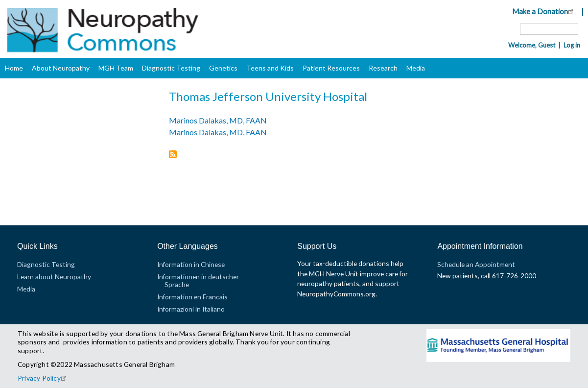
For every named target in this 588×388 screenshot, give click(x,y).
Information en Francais (192, 297)
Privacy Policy (43, 378)
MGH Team (116, 68)
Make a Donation (544, 11)
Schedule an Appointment (476, 264)
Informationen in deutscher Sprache (198, 280)
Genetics (223, 68)
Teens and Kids (270, 68)
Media (416, 68)
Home (14, 68)
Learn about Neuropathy (54, 277)
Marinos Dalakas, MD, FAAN (218, 120)
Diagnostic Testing (171, 68)
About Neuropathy (61, 68)
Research (383, 68)
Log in (572, 45)
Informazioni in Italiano (191, 309)
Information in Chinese (191, 264)
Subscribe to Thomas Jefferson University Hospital (173, 155)
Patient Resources (331, 68)
